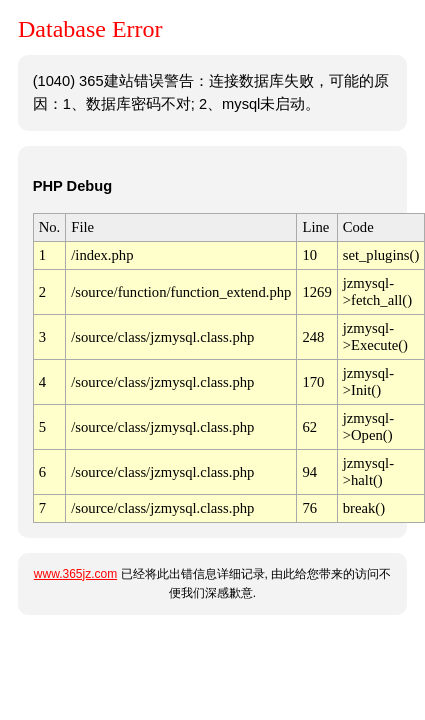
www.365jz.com (75, 574)
